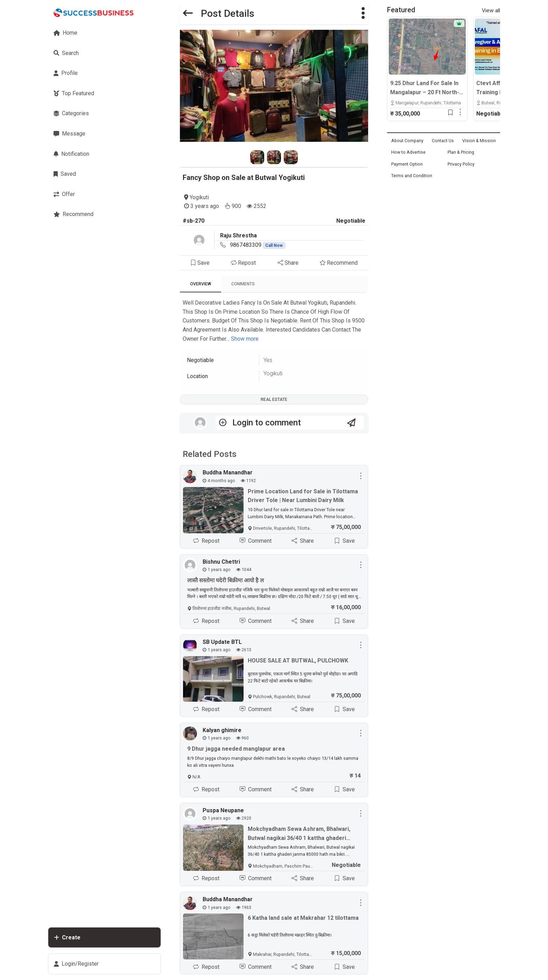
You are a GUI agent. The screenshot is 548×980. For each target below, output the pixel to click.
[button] (363, 13)
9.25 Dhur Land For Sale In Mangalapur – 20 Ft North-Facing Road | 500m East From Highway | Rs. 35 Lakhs (425, 88)
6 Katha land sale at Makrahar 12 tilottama (303, 918)
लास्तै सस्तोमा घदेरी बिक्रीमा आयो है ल (226, 580)
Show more (245, 339)
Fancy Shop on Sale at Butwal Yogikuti (244, 178)
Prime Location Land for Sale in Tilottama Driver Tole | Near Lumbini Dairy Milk (303, 496)
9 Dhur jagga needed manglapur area (236, 749)
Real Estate (274, 399)
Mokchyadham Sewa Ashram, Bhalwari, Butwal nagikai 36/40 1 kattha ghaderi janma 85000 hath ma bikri (299, 834)
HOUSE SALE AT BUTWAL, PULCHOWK (298, 661)
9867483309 (258, 245)
